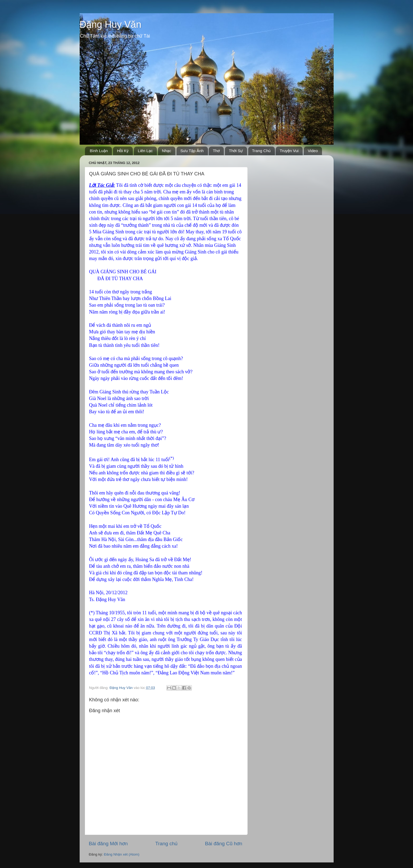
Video (313, 151)
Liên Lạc (145, 151)
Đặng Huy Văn (111, 24)
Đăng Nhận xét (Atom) (122, 854)
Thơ (216, 151)
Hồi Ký (123, 151)
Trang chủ (166, 844)
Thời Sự (236, 151)
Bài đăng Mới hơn (108, 844)
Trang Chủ (261, 151)
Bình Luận (99, 151)
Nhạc (167, 151)
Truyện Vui (289, 151)
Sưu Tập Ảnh (192, 151)
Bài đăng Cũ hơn (224, 844)
